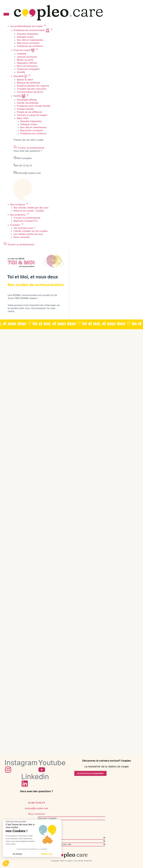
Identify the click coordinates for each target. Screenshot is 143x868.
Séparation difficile (27, 63)
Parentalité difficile (27, 100)
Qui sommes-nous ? (24, 228)
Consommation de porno (30, 92)
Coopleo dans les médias (50, 828)
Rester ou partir (25, 60)
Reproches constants (28, 43)
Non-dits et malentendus (30, 40)
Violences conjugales (28, 69)
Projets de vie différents (30, 112)
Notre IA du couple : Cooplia (29, 211)
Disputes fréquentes (28, 34)
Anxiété (21, 72)
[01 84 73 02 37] (36, 797)
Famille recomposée (28, 103)
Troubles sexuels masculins (32, 89)
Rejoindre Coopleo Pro (25, 221)
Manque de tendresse (28, 83)
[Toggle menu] (6, 14)
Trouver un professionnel (29, 148)
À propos (17, 225)
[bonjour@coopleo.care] (36, 803)
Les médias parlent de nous (28, 234)
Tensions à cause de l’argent (32, 115)
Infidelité (22, 54)
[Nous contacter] (36, 808)
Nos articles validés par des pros (31, 208)
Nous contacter (22, 237)
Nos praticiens (20, 215)
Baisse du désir (25, 80)
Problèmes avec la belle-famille (34, 106)
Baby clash (23, 118)
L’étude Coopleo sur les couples (31, 231)
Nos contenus (20, 205)
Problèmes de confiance (30, 46)
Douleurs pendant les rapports (33, 86)
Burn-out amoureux (27, 66)
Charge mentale (25, 109)
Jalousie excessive (27, 57)
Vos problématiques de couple (28, 26)
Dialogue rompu (25, 37)
